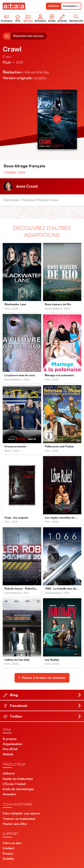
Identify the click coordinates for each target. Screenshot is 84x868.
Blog (42, 695)
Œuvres (28, 18)
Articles (62, 18)
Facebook (42, 706)
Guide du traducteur (18, 779)
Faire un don (12, 843)
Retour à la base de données (42, 678)
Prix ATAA (10, 749)
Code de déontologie (18, 789)
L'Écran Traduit (14, 784)
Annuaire (40, 18)
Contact (9, 848)
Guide (52, 18)
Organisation (12, 744)
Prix (18, 18)
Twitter (42, 716)
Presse (8, 853)
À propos (10, 739)
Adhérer (54, 6)
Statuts (8, 754)
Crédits (8, 859)
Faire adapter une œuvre (21, 813)
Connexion (71, 6)
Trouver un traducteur (19, 819)
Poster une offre (15, 824)
